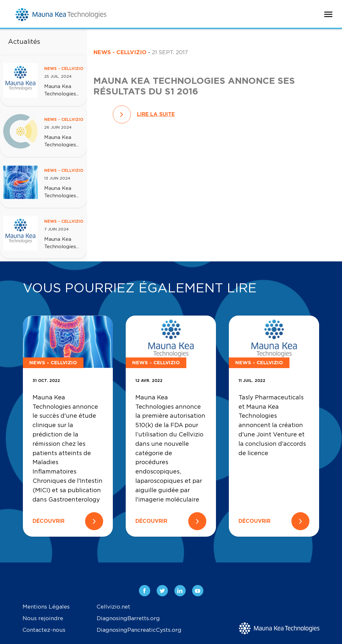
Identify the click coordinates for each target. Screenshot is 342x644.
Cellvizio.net (113, 607)
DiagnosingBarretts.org (128, 618)
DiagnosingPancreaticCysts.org (139, 630)
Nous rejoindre (43, 618)
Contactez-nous (44, 630)
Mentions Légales (46, 607)
